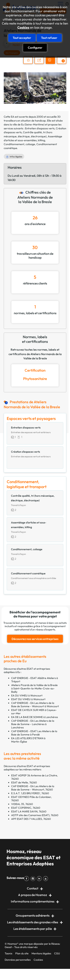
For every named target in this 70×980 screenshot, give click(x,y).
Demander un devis (51, 63)
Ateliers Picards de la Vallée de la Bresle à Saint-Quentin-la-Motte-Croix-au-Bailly (34, 688)
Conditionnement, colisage (19, 144)
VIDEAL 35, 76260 (22, 804)
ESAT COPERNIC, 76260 (26, 808)
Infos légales (16, 157)
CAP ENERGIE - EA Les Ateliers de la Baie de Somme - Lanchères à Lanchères (33, 724)
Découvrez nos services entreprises (35, 639)
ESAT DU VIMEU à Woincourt (28, 699)
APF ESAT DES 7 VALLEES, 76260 (31, 819)
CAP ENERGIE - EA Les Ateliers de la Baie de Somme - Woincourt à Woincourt (35, 705)
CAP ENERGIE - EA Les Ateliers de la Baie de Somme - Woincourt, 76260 (33, 788)
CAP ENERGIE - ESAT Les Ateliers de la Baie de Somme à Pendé (34, 733)
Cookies (23, 28)
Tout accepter (22, 38)
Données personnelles (18, 960)
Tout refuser (49, 38)
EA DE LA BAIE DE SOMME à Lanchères (35, 717)
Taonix (8, 953)
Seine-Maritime (34, 124)
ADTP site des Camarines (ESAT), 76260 (35, 815)
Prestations (63, 64)
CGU (57, 953)
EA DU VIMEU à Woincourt (27, 696)
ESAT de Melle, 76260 (24, 782)
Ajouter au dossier (28, 60)
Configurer (35, 48)
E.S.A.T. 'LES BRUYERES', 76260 (30, 793)
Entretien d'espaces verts (40, 128)
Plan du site (22, 953)
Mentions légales (41, 953)
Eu (22, 124)
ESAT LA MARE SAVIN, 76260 (29, 811)
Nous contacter (41, 63)
